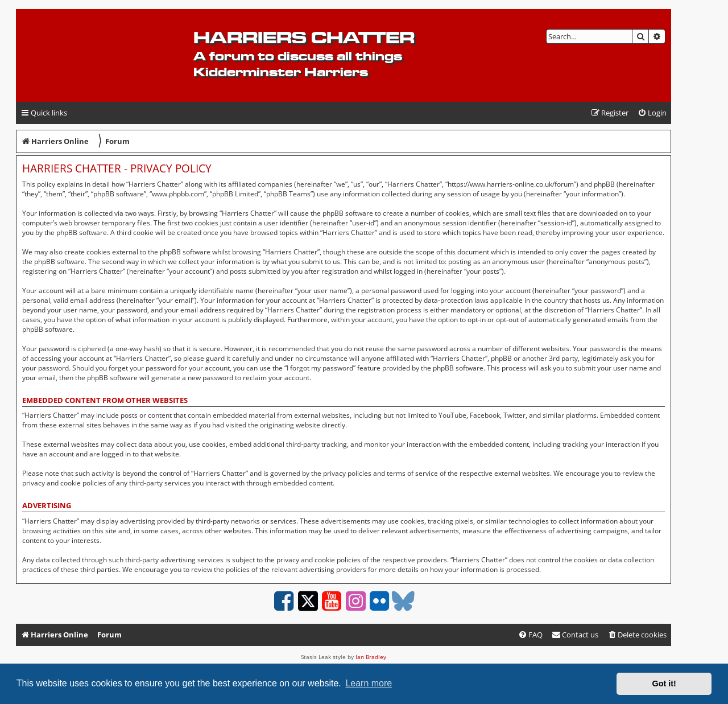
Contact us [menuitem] (575, 635)
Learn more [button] (369, 683)
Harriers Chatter (304, 37)
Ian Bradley (371, 657)
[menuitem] (652, 113)
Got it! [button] (664, 684)
